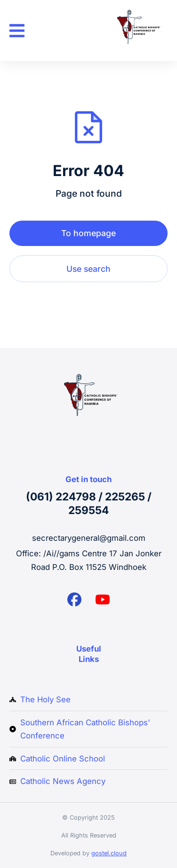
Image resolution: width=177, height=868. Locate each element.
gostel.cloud (109, 853)
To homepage (88, 233)
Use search (88, 269)
